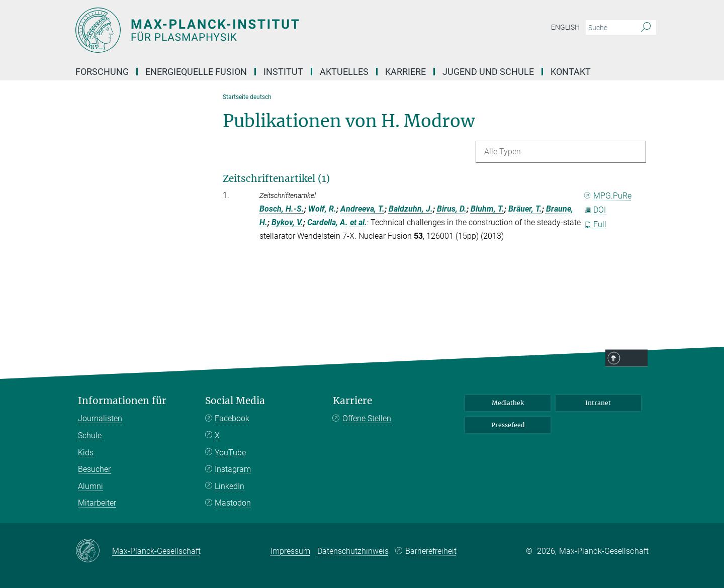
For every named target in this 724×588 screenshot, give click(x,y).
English (565, 27)
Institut (283, 72)
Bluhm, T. (487, 209)
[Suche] (646, 28)
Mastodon (233, 503)
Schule (90, 435)
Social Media (235, 401)
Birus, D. (452, 209)
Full (595, 224)
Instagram (233, 469)
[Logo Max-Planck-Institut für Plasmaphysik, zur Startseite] (264, 30)
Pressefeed (508, 425)
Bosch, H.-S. (282, 209)
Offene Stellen (367, 418)
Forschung (102, 72)
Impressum (290, 551)
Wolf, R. (322, 209)
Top (635, 359)
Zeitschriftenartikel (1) (276, 178)
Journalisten (100, 418)
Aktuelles (344, 72)
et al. (358, 222)
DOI (595, 210)
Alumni (90, 486)
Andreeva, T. (363, 209)
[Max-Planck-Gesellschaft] (94, 551)
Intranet (598, 403)
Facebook (232, 418)
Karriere (405, 72)
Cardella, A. (328, 222)
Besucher (94, 469)
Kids (86, 453)
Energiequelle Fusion (196, 72)
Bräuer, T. (525, 209)
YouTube (230, 453)
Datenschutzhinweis (353, 551)
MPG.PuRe (608, 196)
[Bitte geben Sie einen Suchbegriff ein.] (610, 28)
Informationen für (122, 401)
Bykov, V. (287, 222)
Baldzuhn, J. (411, 209)
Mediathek (508, 403)
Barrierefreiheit (431, 551)
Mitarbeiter (97, 503)
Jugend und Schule (488, 72)
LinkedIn (230, 486)
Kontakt (571, 72)
